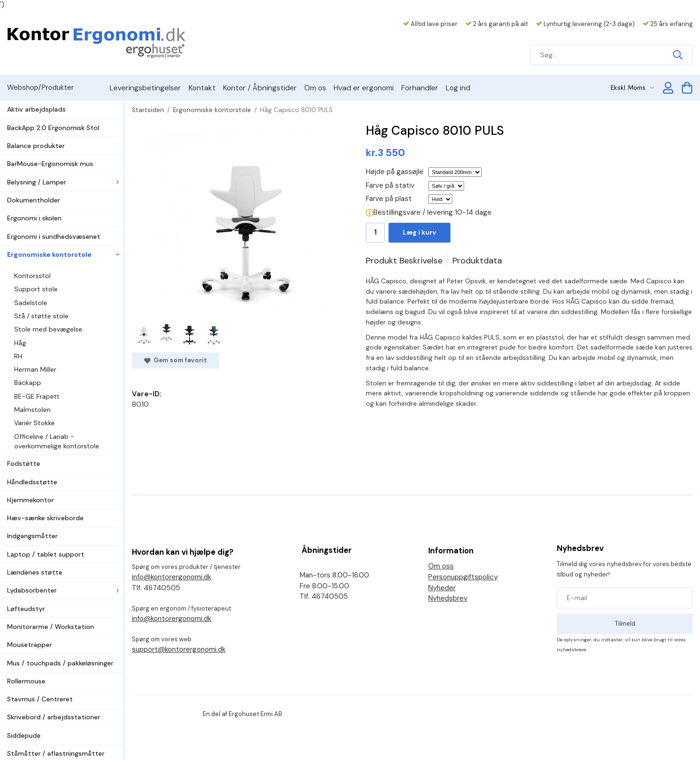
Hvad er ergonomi (364, 88)
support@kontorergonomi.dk (179, 649)
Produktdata (477, 261)
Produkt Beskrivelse (404, 261)
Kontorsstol (32, 276)
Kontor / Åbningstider (260, 88)
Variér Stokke (35, 423)
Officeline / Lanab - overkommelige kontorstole (57, 441)
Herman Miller (35, 369)
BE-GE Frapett (37, 396)
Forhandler (420, 88)
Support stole (36, 289)
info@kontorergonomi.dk (172, 577)
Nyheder (442, 588)
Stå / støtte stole (41, 316)
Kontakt (202, 88)
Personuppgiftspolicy (463, 577)
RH (18, 356)
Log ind (458, 88)
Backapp (28, 383)
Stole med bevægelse (48, 329)
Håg (20, 343)
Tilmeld (625, 624)
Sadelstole (31, 303)
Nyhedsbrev (448, 598)
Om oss (441, 566)
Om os (315, 88)
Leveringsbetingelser (145, 88)
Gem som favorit (176, 360)
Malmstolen (32, 410)
